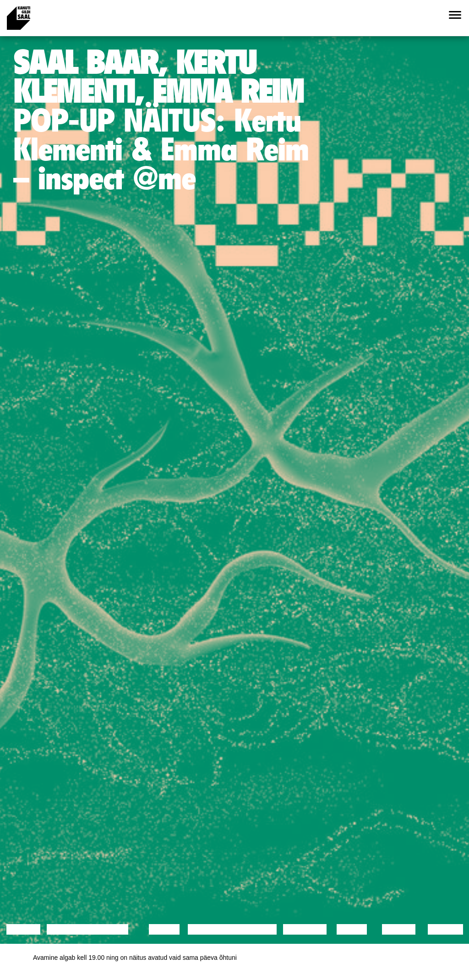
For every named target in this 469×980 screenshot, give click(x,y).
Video (352, 929)
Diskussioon (80, 929)
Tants (164, 929)
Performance (225, 929)
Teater (258, 929)
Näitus (445, 929)
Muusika (305, 929)
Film (117, 929)
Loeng (23, 929)
